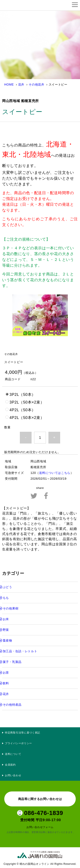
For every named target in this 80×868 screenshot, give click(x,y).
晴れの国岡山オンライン (24, 5)
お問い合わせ (13, 775)
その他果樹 (11, 608)
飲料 (6, 683)
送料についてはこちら (55, 473)
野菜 (6, 630)
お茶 (6, 673)
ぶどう (7, 587)
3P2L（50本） (23, 395)
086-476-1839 (44, 813)
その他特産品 (12, 705)
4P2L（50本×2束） (27, 418)
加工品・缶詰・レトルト (20, 651)
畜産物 (7, 640)
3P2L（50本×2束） (27, 402)
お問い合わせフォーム (40, 827)
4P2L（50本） (23, 410)
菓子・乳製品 (12, 662)
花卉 (21, 84)
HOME (9, 84)
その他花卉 (36, 84)
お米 (6, 619)
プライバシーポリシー (20, 743)
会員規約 (10, 765)
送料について (13, 754)
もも (6, 598)
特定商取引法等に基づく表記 (23, 733)
